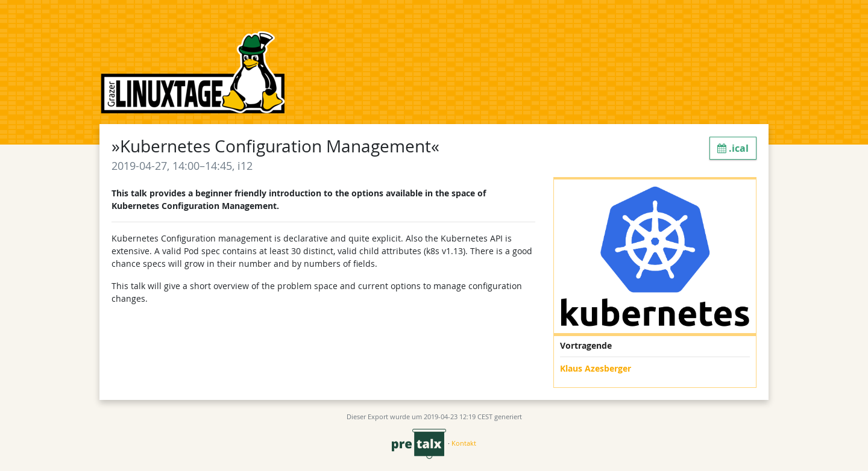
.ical (733, 148)
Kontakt (464, 443)
